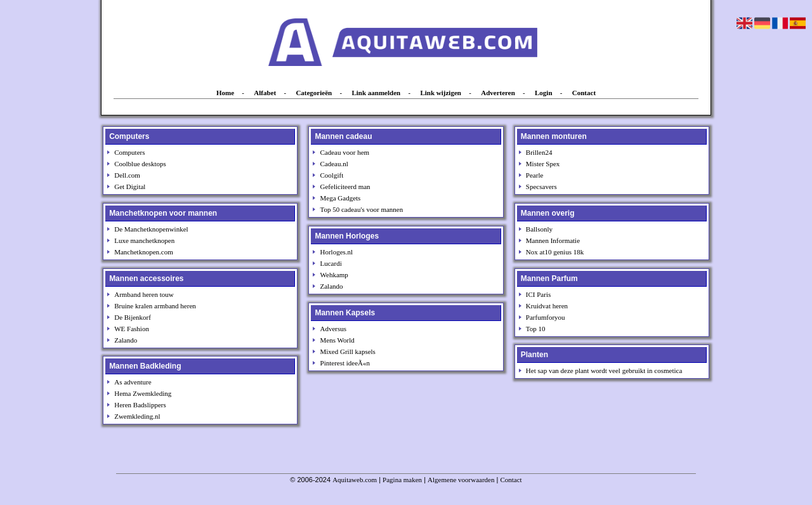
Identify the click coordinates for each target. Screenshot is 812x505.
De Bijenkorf (133, 317)
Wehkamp (334, 275)
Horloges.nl (337, 252)
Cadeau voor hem (345, 152)
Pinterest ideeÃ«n (345, 363)
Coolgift (332, 175)
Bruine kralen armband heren (155, 306)
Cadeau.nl (334, 164)
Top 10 (536, 329)
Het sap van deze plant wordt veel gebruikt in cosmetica (604, 371)
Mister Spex (543, 164)
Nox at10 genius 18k (555, 252)
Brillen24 (539, 152)
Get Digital (130, 187)
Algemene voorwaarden (461, 480)
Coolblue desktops (140, 164)
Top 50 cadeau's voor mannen (362, 209)
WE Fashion (132, 329)
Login (544, 93)
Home (225, 93)
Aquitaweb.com (355, 480)
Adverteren (498, 93)
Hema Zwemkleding (143, 393)
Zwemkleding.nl (137, 416)
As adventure (133, 382)
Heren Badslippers (140, 405)
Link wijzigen (440, 93)
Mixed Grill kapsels (348, 351)
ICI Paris (538, 294)
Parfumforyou (546, 317)
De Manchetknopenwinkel (151, 229)
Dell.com (127, 175)
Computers (129, 152)
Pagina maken (402, 480)
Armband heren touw (144, 294)
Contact (584, 93)
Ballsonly (539, 229)
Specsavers (541, 187)
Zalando (126, 340)
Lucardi (331, 263)
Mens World (337, 340)
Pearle (534, 175)
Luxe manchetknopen (144, 240)
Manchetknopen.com (144, 252)
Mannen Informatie (553, 240)
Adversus (334, 329)
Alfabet (265, 93)
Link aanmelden (376, 93)
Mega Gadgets (341, 198)
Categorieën (314, 93)
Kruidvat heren (547, 306)
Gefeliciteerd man (345, 187)
